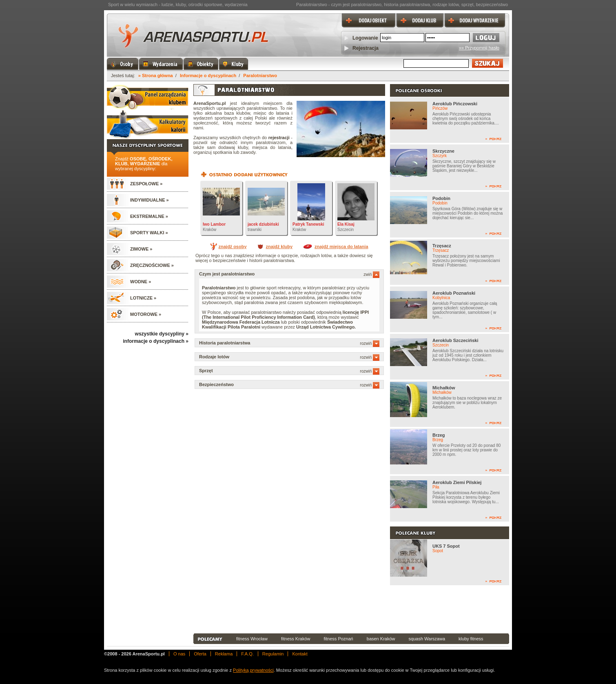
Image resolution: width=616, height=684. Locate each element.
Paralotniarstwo (260, 76)
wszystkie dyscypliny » (162, 334)
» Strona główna (156, 76)
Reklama (224, 654)
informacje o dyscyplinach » (156, 341)
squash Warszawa (427, 639)
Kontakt (300, 654)
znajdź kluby (279, 247)
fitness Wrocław (252, 639)
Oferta (200, 654)
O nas (179, 654)
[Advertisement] (351, 609)
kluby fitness (471, 639)
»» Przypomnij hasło (479, 48)
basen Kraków (381, 639)
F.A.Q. (247, 654)
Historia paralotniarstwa (289, 343)
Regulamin (273, 654)
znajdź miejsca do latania (341, 247)
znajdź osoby (232, 247)
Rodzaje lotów (289, 357)
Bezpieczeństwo (289, 384)
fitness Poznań (339, 639)
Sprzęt (289, 371)
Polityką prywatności (253, 670)
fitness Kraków (296, 639)
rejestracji (279, 138)
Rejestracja (366, 48)
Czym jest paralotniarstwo (289, 274)
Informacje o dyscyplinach (208, 76)
